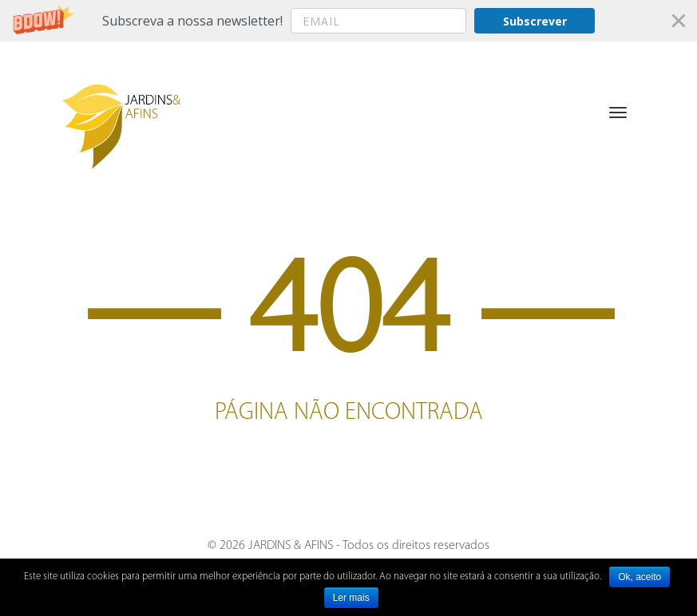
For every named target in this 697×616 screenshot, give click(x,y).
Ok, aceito (640, 577)
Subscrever (535, 21)
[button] (348, 21)
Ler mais (351, 598)
